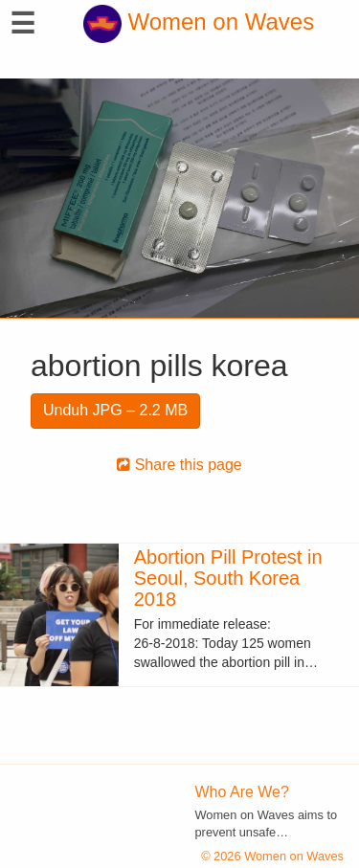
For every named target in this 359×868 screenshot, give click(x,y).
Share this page (179, 465)
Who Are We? (242, 792)
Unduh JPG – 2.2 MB (115, 410)
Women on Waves (199, 22)
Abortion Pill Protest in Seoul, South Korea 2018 (228, 578)
